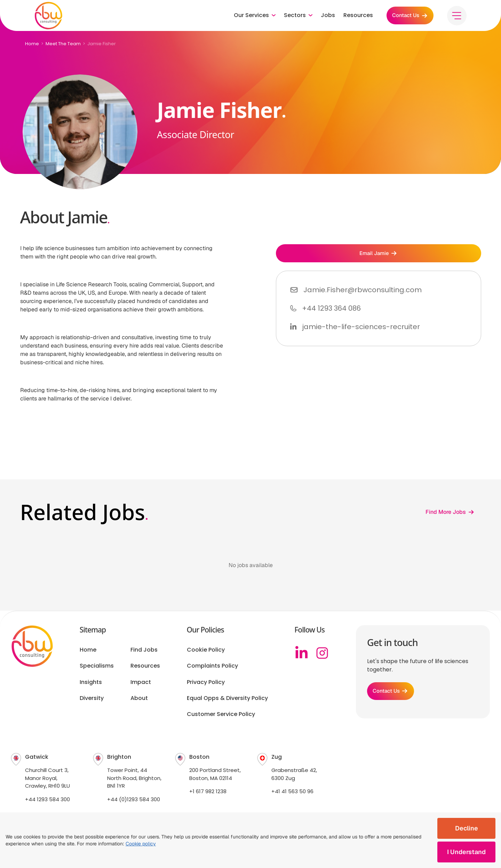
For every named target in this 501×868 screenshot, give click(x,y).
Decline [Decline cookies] (467, 828)
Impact (141, 682)
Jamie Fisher (102, 44)
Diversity (92, 698)
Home (32, 44)
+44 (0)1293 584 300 (134, 799)
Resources (354, 17)
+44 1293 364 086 (331, 311)
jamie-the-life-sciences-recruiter (361, 329)
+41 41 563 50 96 (292, 791)
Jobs (324, 17)
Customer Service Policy (221, 714)
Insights (91, 682)
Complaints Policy (212, 666)
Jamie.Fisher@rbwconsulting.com (363, 292)
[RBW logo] (49, 17)
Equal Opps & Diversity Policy (227, 698)
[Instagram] (322, 653)
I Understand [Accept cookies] (466, 852)
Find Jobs (144, 650)
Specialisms (97, 666)
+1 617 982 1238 (208, 791)
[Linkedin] (301, 653)
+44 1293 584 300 (47, 799)
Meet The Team (63, 44)
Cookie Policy (206, 650)
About (139, 698)
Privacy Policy (206, 682)
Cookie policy (141, 844)
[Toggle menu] (456, 17)
